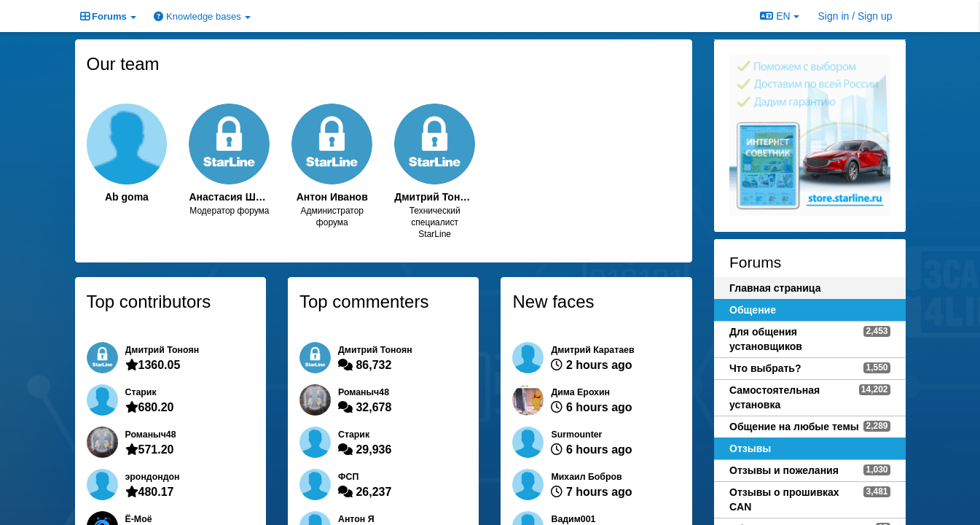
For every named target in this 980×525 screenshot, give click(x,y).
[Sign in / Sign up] (855, 16)
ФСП (348, 477)
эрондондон (153, 477)
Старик (141, 392)
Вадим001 (573, 519)
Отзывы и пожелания (784, 470)
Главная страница (775, 288)
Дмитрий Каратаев (592, 350)
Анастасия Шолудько (229, 197)
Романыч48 (151, 435)
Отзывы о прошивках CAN (784, 499)
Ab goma (127, 197)
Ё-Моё (139, 519)
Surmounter (576, 435)
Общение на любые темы (794, 427)
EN (779, 16)
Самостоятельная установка (775, 397)
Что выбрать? (765, 368)
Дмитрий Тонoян (435, 197)
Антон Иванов (332, 197)
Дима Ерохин (580, 392)
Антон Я (356, 519)
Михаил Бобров (586, 477)
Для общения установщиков (766, 339)
